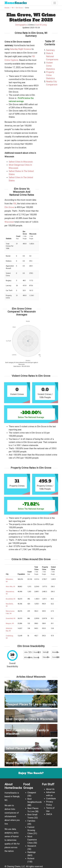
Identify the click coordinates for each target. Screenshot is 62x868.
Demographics (21, 25)
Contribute (51, 799)
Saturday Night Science (21, 49)
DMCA (49, 814)
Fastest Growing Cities (31, 830)
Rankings (32, 852)
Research (32, 846)
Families (31, 821)
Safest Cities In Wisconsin (21, 162)
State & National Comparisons (52, 56)
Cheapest (32, 793)
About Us (50, 789)
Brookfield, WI (10, 599)
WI (13, 8)
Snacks (16, 3)
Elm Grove (19, 8)
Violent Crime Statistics (50, 66)
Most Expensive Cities (32, 840)
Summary (50, 50)
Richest (31, 858)
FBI (15, 204)
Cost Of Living (41, 25)
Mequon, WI (10, 623)
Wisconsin (9, 222)
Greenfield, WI (10, 618)
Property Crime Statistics (50, 75)
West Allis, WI (10, 587)
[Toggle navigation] (55, 3)
